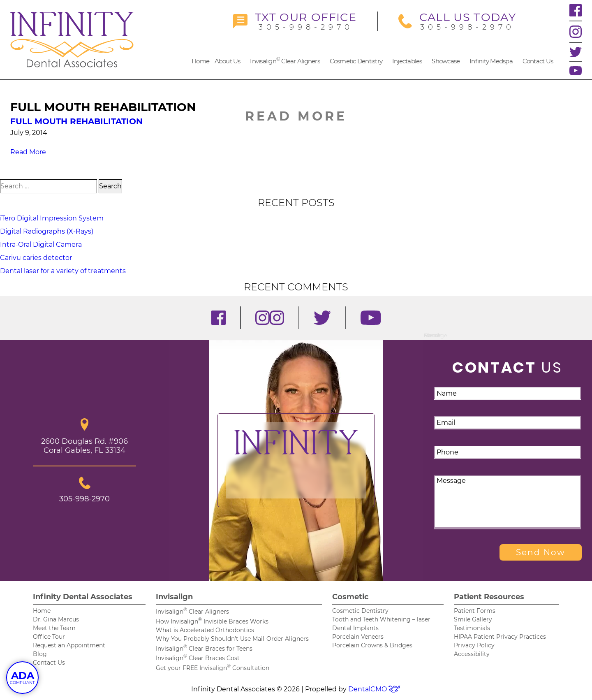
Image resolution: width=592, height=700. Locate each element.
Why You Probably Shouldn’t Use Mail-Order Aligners (232, 639)
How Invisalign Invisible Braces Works (212, 621)
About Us (228, 61)
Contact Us (538, 61)
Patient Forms (475, 611)
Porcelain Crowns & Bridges (372, 645)
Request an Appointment (69, 645)
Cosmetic (350, 597)
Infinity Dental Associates (83, 597)
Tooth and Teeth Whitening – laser (381, 619)
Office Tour (49, 637)
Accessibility (472, 654)
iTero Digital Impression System (52, 218)
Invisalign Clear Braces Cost (198, 658)
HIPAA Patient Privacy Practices (500, 637)
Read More (28, 152)
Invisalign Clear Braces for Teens (204, 649)
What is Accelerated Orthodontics (205, 630)
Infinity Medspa (491, 61)
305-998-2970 (295, 21)
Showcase (446, 61)
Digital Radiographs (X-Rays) (47, 231)
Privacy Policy (474, 645)
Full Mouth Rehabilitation (76, 121)
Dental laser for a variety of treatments (63, 271)
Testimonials (472, 628)
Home (200, 61)
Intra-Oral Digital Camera (41, 245)
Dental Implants (355, 628)
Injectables (407, 61)
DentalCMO (375, 689)
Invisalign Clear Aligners (285, 60)
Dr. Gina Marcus (56, 619)
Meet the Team (54, 628)
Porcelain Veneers (358, 637)
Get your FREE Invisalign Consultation (213, 668)
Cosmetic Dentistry (356, 61)
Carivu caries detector (36, 258)
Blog (40, 654)
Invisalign (174, 597)
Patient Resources (489, 597)
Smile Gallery (473, 619)
